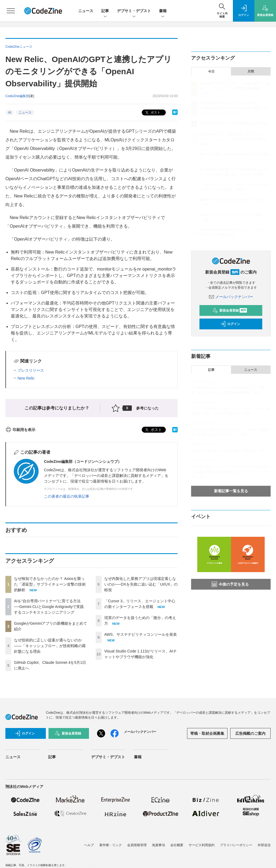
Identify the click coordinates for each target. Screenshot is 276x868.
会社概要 (177, 845)
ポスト (152, 113)
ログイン (230, 324)
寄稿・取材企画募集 (207, 733)
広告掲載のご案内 (250, 733)
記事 (105, 11)
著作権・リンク (111, 845)
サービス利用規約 (202, 845)
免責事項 (158, 845)
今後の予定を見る (230, 584)
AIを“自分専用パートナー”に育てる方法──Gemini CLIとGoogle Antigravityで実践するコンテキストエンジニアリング (49, 607)
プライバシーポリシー (236, 845)
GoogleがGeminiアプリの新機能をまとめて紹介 (234, 123)
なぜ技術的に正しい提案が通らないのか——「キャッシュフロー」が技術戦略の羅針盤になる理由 (50, 646)
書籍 (163, 11)
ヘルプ (89, 845)
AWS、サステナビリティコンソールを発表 (141, 634)
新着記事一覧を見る (231, 491)
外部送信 (264, 845)
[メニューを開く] (11, 11)
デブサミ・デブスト (134, 11)
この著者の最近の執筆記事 (67, 496)
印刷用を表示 (20, 430)
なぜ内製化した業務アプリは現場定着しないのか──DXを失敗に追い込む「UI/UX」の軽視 (141, 584)
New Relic (26, 378)
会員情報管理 (137, 845)
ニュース (86, 11)
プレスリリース (31, 370)
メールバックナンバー (231, 297)
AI (10, 112)
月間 (251, 71)
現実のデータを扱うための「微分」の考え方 (232, 200)
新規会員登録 (230, 310)
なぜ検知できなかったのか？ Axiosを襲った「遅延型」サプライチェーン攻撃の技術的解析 (50, 584)
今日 (211, 71)
